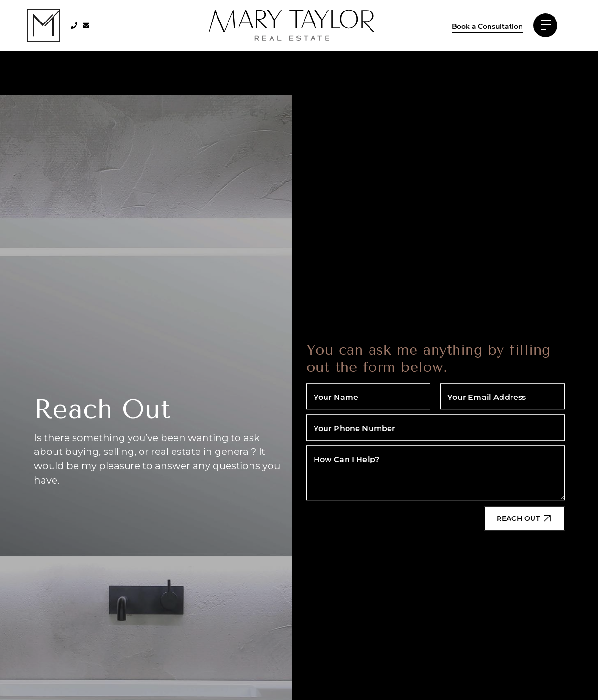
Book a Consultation (487, 26)
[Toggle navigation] (545, 25)
